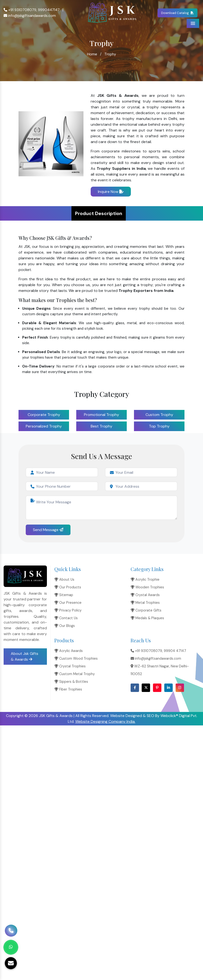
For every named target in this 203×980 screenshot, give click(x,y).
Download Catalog (178, 13)
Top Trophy (159, 426)
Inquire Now (111, 192)
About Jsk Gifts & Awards (25, 656)
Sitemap (64, 595)
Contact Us (66, 618)
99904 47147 (175, 651)
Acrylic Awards (69, 651)
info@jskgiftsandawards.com (30, 16)
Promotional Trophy (101, 415)
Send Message (48, 530)
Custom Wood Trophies (76, 658)
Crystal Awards (145, 595)
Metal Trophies (145, 603)
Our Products (68, 587)
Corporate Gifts (146, 610)
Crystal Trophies (70, 666)
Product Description (99, 213)
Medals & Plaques (147, 618)
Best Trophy (101, 426)
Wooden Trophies (147, 587)
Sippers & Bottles (71, 682)
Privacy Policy (68, 610)
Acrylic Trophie (145, 579)
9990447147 (49, 10)
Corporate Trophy (44, 415)
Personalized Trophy (44, 426)
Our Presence (68, 603)
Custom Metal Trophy (75, 674)
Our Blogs (65, 626)
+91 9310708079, (20, 10)
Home (92, 54)
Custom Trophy (159, 415)
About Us (64, 579)
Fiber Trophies (68, 689)
